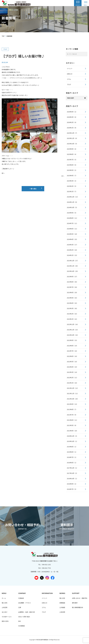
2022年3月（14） (72, 372)
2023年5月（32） (72, 298)
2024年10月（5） (72, 207)
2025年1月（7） (72, 191)
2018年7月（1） (72, 457)
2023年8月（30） (72, 282)
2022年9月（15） (72, 340)
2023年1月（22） (72, 319)
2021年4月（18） (72, 431)
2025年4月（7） (72, 176)
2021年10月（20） (73, 399)
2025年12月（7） (72, 133)
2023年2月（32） (72, 314)
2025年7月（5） (72, 160)
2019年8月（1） (72, 447)
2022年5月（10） (72, 362)
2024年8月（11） (72, 218)
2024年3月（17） (72, 245)
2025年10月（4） (72, 144)
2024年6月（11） (72, 229)
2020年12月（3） (72, 436)
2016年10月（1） (72, 479)
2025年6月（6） (72, 165)
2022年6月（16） (72, 356)
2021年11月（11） (73, 393)
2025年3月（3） (72, 181)
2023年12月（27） (73, 261)
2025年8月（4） (72, 154)
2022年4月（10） (72, 367)
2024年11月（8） (72, 202)
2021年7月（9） (72, 415)
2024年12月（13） (73, 197)
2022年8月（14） (72, 346)
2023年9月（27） (72, 277)
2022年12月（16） (73, 324)
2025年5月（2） (72, 170)
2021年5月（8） (72, 425)
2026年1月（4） (72, 128)
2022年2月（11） (72, 378)
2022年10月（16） (73, 335)
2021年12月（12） (73, 388)
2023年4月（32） (72, 303)
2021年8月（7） (72, 409)
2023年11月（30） (73, 266)
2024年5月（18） (72, 234)
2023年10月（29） (73, 271)
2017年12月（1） (72, 468)
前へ (3, 173)
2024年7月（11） (72, 223)
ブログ (5, 49)
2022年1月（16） (72, 383)
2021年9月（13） (72, 404)
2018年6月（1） (72, 463)
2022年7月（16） (72, 351)
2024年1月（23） (72, 255)
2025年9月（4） (72, 149)
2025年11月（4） (72, 138)
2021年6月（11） (72, 420)
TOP (3, 36)
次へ (63, 176)
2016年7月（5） (72, 489)
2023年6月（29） (72, 292)
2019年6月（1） (72, 452)
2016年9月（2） (72, 484)
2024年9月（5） (72, 213)
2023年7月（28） (72, 287)
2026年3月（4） (72, 117)
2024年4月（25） (72, 239)
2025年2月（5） (72, 186)
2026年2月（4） (72, 122)
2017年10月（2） (72, 473)
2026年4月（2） (72, 112)
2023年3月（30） (72, 308)
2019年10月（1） (72, 441)
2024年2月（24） (72, 250)
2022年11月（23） (73, 330)
